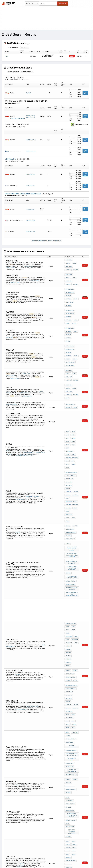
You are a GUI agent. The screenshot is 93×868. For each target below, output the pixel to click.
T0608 (67, 816)
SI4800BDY (31, 424)
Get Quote (85, 151)
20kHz (67, 573)
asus (72, 430)
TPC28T (18, 427)
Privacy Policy (28, 862)
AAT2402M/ (9, 326)
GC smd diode (69, 673)
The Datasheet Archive (9, 3)
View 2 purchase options (17, 118)
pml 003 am (69, 575)
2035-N (74, 738)
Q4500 (67, 468)
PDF (72, 56)
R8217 (67, 412)
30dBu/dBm (75, 570)
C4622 (67, 638)
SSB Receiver (69, 653)
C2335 (67, 425)
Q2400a (75, 465)
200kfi (73, 568)
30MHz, (75, 294)
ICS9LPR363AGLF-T (21, 459)
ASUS (74, 457)
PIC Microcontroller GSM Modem (72, 507)
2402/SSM (68, 383)
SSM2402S (68, 583)
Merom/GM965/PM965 (32, 455)
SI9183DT (68, 452)
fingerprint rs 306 (71, 460)
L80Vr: (76, 793)
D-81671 (68, 494)
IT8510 (73, 425)
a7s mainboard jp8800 (72, 806)
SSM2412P (68, 586)
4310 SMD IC (69, 754)
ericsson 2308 (70, 707)
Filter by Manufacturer (13, 47)
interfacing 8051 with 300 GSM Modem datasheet (72, 502)
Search (63, 3)
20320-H (68, 738)
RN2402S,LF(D (30, 209)
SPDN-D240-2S (30, 174)
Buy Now (85, 93)
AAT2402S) (68, 294)
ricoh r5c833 (69, 422)
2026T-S (17, 754)
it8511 (73, 470)
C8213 (30, 425)
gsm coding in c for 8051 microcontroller (72, 534)
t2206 (67, 636)
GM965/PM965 (69, 445)
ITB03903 (68, 648)
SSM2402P (76, 581)
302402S (29, 93)
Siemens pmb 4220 (71, 523)
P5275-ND (68, 486)
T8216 (32, 427)
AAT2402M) (68, 292)
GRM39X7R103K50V (71, 483)
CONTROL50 (69, 450)
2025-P (22, 751)
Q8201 (25, 424)
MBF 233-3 (68, 704)
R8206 (22, 425)
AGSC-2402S (69, 274)
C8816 (67, 420)
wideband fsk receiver (72, 667)
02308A (67, 314)
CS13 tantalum (70, 347)
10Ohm (73, 412)
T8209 (23, 427)
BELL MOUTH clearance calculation (72, 725)
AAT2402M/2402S (70, 286)
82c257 (67, 718)
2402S (75, 322)
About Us (82, 862)
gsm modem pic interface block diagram (72, 711)
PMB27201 (68, 761)
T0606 (72, 809)
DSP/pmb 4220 (69, 759)
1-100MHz (68, 268)
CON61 (67, 433)
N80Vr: (67, 796)
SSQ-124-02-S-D (31, 140)
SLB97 (75, 801)
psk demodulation (71, 650)
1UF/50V (9, 425)
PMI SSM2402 (69, 578)
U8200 (73, 415)
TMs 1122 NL (74, 468)
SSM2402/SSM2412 (12, 379)
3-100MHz (68, 282)
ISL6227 (68, 455)
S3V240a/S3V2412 (11, 825)
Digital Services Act (65, 862)
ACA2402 (18, 483)
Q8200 (41, 420)
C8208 (67, 641)
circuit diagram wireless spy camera (72, 497)
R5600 (73, 433)
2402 (76, 578)
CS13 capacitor (70, 345)
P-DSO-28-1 (74, 645)
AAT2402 (74, 314)
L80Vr (74, 783)
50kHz (73, 573)
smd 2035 (74, 756)
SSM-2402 (68, 581)
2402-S (67, 645)
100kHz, (12, 358)
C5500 (67, 473)
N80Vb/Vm (68, 786)
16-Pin (75, 383)
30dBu (73, 565)
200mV (31, 265)
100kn (67, 568)
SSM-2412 (76, 583)
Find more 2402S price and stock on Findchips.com (46, 241)
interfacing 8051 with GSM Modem (72, 520)
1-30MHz (75, 268)
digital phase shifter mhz (72, 773)
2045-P (67, 743)
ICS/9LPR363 (69, 788)
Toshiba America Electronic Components (23, 194)
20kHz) (67, 570)
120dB (67, 565)
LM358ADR (75, 452)
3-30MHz (75, 282)
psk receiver (69, 671)
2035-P (67, 741)
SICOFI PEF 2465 (70, 764)
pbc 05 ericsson (70, 526)
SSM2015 (76, 588)
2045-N (73, 741)
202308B (68, 342)
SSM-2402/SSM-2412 (71, 563)
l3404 (67, 430)
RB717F (73, 409)
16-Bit (67, 699)
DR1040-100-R (69, 297)
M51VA (73, 799)
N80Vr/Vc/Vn (69, 791)
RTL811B (73, 638)
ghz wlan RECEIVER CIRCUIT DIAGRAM (72, 663)
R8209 (8, 422)
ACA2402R (68, 687)
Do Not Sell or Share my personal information (46, 862)
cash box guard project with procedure (72, 512)
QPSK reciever (70, 720)
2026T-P (19, 753)
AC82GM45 (68, 801)
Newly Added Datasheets (15, 862)
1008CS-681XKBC (70, 481)
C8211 (43, 424)
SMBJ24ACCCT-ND (70, 488)
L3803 (67, 804)
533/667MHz (69, 447)
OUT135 (75, 602)
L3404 (73, 641)
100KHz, (26, 265)
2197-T (76, 754)
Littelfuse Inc (11, 159)
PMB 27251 (68, 751)
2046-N (73, 743)
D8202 (67, 409)
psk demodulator (71, 660)
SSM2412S (68, 588)
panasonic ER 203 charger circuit (72, 812)
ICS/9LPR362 (69, 793)
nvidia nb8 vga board (72, 427)
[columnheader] (11, 52)
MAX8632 (74, 455)
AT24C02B (68, 465)
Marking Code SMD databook (72, 529)
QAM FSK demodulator (72, 656)
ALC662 (73, 804)
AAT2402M (68, 299)
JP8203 (38, 424)
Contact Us (75, 862)
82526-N (68, 756)
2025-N (22, 750)
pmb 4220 (68, 516)
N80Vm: (67, 799)
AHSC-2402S (69, 261)
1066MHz (11, 804)
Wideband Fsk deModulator (72, 677)
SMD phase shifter (71, 680)
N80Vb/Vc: (74, 796)
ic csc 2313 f (75, 699)
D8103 (67, 435)
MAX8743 (68, 457)
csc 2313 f (68, 729)
